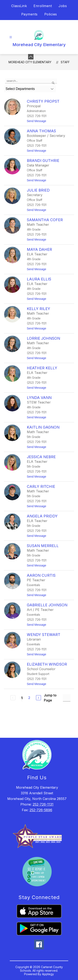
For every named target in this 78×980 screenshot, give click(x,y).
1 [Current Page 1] (22, 698)
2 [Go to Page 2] (29, 698)
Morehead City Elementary (30, 62)
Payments (29, 14)
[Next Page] (38, 698)
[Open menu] (11, 37)
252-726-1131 (43, 804)
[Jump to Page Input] (67, 698)
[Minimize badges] (31, 57)
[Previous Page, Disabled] (13, 698)
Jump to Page (50, 698)
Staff (65, 62)
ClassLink (19, 6)
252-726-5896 (41, 810)
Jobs (63, 6)
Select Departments (20, 89)
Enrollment (43, 6)
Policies (51, 14)
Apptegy (48, 974)
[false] (31, 81)
